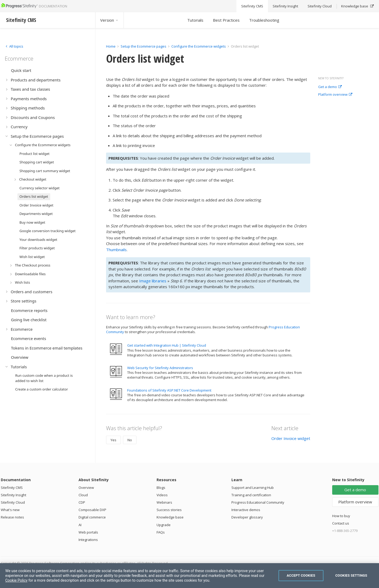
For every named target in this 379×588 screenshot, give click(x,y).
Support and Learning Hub (253, 488)
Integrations (88, 540)
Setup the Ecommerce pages (143, 46)
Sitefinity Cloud (13, 502)
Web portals (88, 532)
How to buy (341, 516)
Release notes (12, 517)
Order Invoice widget (291, 438)
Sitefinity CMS (12, 488)
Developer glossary (247, 517)
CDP (82, 502)
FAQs (161, 532)
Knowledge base (170, 517)
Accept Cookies (301, 575)
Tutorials (195, 20)
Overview (86, 488)
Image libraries (153, 281)
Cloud (83, 495)
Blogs (161, 488)
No (130, 440)
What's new (10, 510)
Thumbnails (116, 250)
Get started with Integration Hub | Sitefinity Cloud (167, 345)
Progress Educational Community (258, 502)
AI (80, 525)
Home (111, 46)
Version (109, 20)
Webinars (164, 502)
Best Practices (226, 20)
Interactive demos (246, 510)
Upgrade (164, 525)
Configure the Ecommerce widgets (199, 46)
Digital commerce (92, 517)
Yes (113, 440)
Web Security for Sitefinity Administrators (160, 368)
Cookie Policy (16, 580)
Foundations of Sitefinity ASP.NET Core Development (169, 390)
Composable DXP (92, 510)
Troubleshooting (264, 20)
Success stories (169, 510)
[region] (189, 576)
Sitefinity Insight (13, 495)
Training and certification (251, 495)
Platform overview (335, 95)
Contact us (341, 523)
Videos (162, 495)
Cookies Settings (351, 575)
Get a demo (330, 87)
